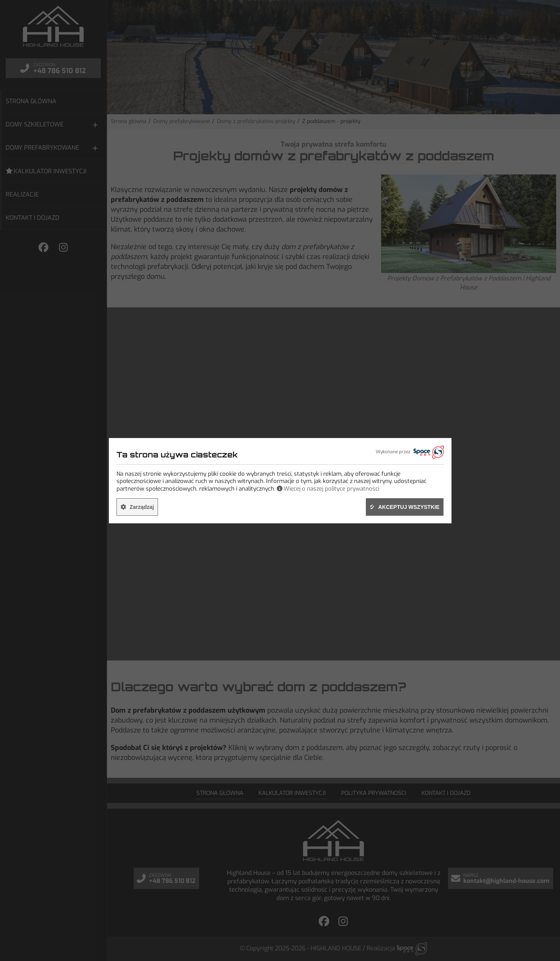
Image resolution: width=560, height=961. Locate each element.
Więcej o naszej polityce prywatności (331, 489)
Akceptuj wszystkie (409, 507)
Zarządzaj (142, 507)
